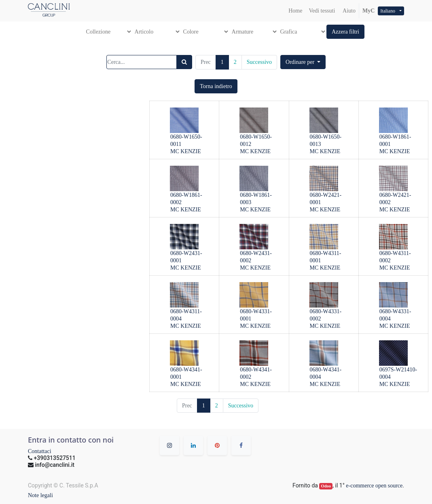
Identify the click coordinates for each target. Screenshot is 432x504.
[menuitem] (295, 11)
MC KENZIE (186, 151)
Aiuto (348, 11)
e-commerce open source (374, 486)
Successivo (259, 62)
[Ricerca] (184, 62)
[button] (345, 32)
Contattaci (40, 451)
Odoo (326, 486)
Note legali (40, 495)
